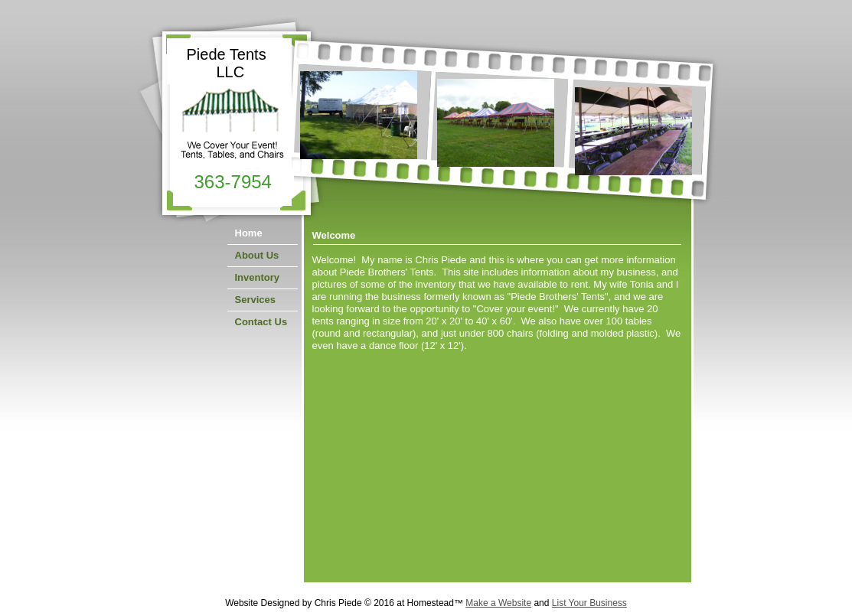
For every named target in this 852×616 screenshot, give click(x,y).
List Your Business (589, 603)
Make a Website (498, 603)
